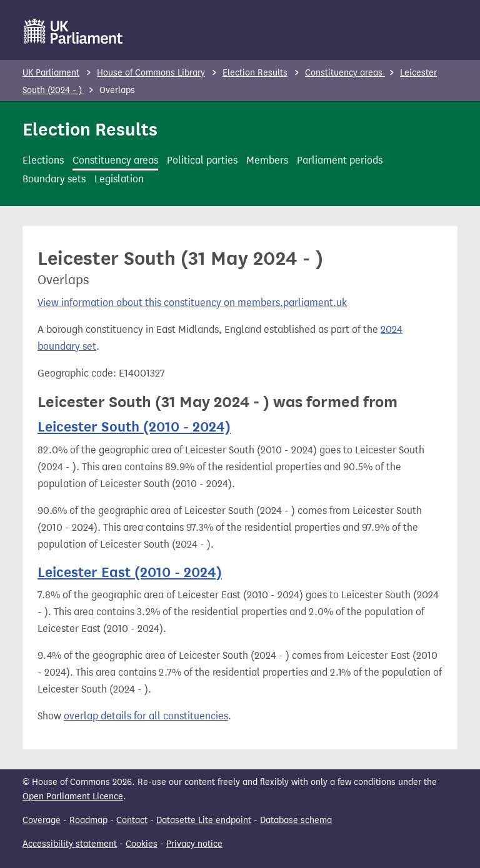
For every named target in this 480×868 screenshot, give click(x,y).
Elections (43, 160)
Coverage (42, 820)
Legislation (119, 179)
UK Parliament (51, 73)
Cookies (142, 844)
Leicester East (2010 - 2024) (130, 572)
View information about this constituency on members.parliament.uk (192, 303)
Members (267, 160)
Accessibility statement (70, 844)
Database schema (296, 820)
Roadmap (88, 820)
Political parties (202, 160)
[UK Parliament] (73, 31)
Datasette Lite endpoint (204, 820)
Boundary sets (54, 179)
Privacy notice (194, 844)
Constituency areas (345, 73)
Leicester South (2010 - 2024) (134, 427)
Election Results (255, 73)
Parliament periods (340, 160)
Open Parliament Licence (73, 796)
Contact (132, 820)
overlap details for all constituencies (146, 716)
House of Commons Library (151, 73)
